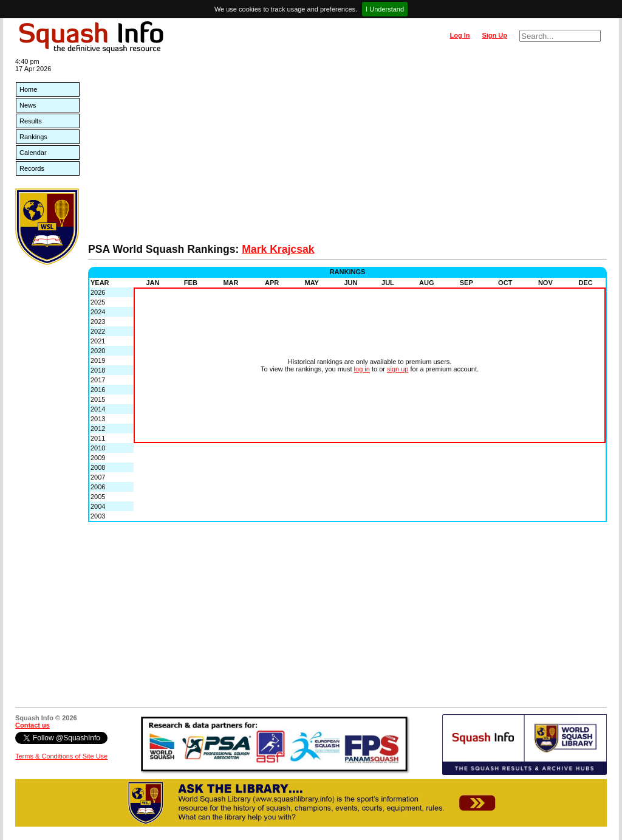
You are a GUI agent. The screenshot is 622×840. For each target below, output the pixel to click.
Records (32, 168)
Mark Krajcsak (278, 249)
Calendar (33, 153)
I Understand (385, 9)
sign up (398, 369)
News (28, 105)
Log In (460, 35)
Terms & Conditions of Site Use (61, 756)
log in (362, 369)
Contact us (32, 725)
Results (31, 121)
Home (28, 89)
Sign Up (494, 35)
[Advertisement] (347, 152)
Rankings (33, 137)
